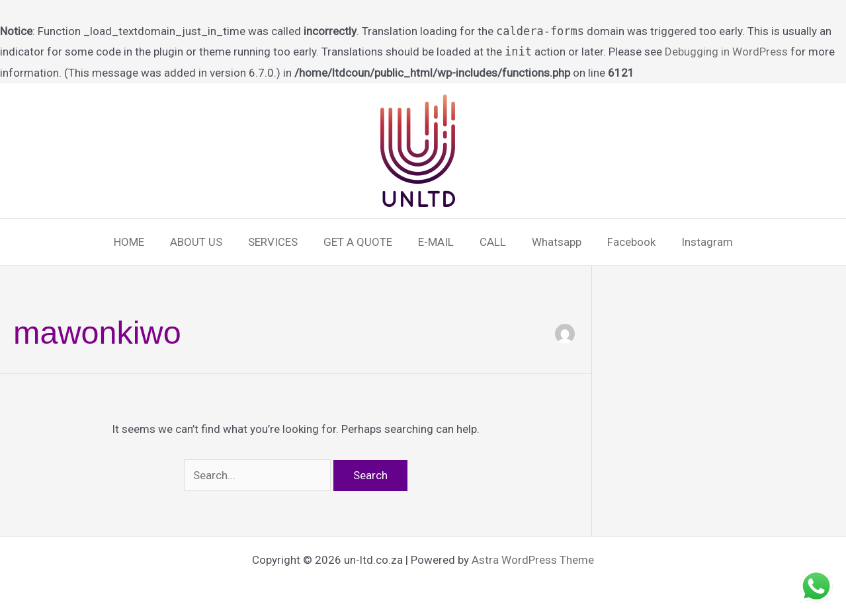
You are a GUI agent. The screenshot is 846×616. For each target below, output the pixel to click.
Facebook (621, 242)
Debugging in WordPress (726, 52)
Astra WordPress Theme (533, 560)
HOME (142, 242)
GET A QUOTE (361, 242)
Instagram (694, 242)
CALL (489, 242)
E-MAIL (436, 242)
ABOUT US (206, 242)
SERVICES (279, 242)
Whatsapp (550, 242)
